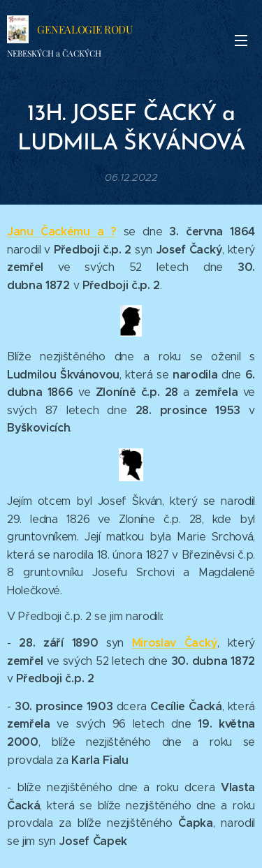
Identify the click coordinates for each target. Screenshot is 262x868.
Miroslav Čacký (175, 643)
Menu (241, 41)
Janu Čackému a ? (61, 231)
